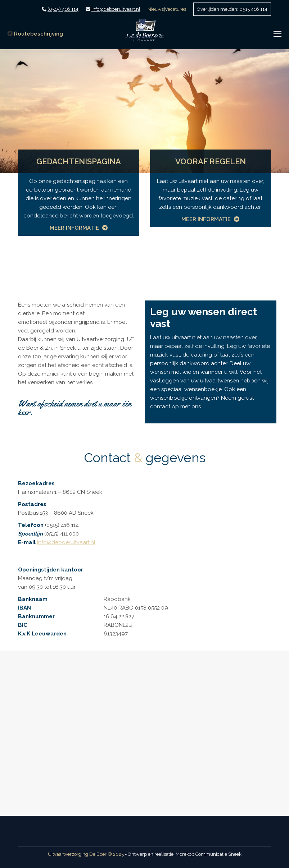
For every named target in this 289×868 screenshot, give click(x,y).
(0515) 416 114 (63, 9)
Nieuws (156, 9)
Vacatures (175, 9)
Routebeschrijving (39, 34)
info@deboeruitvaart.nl (116, 9)
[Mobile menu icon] (277, 34)
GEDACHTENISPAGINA (79, 161)
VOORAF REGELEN (211, 161)
